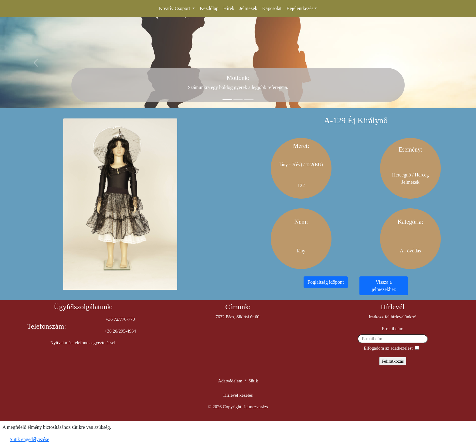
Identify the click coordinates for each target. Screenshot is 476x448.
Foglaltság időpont (326, 282)
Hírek (229, 8)
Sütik (253, 381)
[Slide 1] (227, 100)
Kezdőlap (209, 8)
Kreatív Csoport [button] (175, 8)
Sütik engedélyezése (29, 439)
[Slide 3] (249, 100)
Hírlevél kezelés (238, 395)
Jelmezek (248, 8)
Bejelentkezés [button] (300, 8)
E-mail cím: (393, 329)
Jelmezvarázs (256, 407)
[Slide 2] (238, 100)
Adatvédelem (230, 381)
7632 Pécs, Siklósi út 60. (238, 317)
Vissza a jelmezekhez (384, 286)
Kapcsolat (272, 8)
